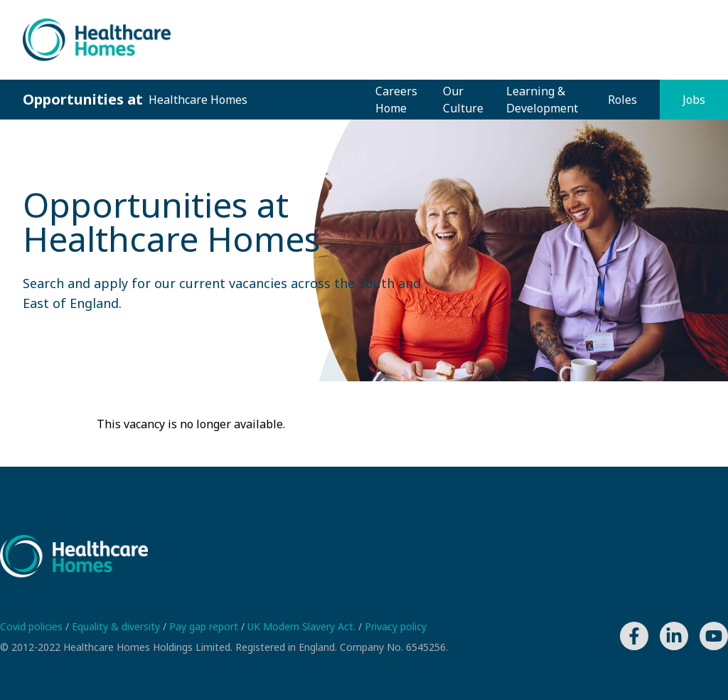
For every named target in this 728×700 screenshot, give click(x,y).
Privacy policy (396, 626)
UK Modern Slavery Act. (303, 626)
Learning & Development (542, 100)
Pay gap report (205, 626)
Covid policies (33, 626)
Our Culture (463, 100)
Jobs (694, 100)
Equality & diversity (117, 626)
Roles (622, 100)
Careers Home (396, 100)
